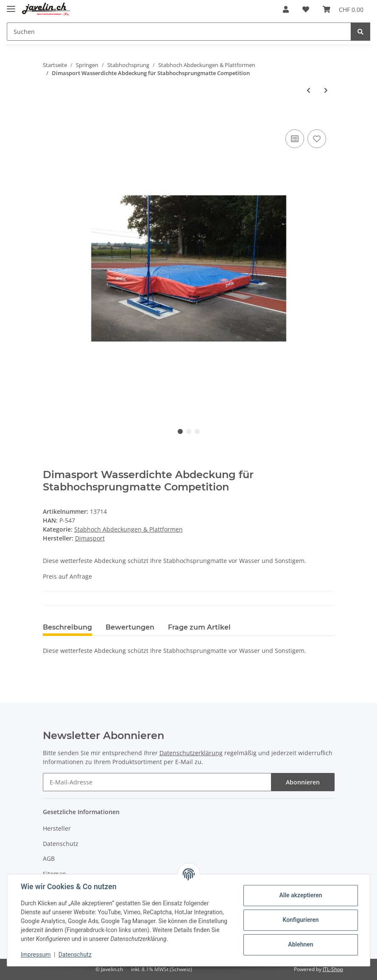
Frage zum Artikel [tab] (199, 627)
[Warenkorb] (343, 9)
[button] (286, 9)
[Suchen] (179, 32)
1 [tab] (180, 431)
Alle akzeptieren (300, 895)
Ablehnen (300, 944)
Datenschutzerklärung (191, 753)
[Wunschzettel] (306, 9)
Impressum (36, 955)
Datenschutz (61, 844)
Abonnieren (303, 782)
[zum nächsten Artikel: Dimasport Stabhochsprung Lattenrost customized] (326, 90)
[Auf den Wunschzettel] (317, 139)
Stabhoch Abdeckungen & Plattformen (128, 529)
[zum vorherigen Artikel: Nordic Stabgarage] (309, 90)
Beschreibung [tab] (67, 627)
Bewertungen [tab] (130, 627)
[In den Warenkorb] (50, 118)
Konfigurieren (300, 920)
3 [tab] (197, 431)
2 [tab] (189, 431)
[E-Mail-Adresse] (157, 782)
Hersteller (57, 828)
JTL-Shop (333, 969)
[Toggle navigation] (11, 5)
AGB (49, 858)
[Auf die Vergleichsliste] (295, 139)
